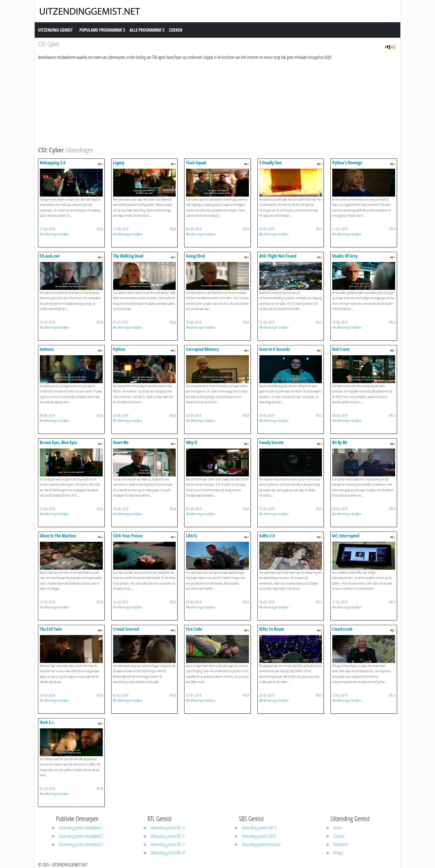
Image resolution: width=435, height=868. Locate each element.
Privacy (338, 853)
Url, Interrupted (346, 536)
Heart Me (121, 442)
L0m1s (192, 536)
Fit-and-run (50, 256)
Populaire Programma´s (102, 30)
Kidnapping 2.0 (53, 163)
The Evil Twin (51, 629)
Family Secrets (271, 442)
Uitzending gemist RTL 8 (167, 853)
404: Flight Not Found (278, 256)
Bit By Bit (340, 442)
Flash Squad (196, 163)
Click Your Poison (128, 536)
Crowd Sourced (126, 629)
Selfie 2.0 (267, 536)
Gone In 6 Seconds (275, 349)
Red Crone (341, 349)
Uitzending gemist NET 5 (259, 828)
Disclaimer (341, 844)
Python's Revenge (347, 163)
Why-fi (192, 442)
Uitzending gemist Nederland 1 (81, 828)
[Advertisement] (204, 102)
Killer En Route (272, 629)
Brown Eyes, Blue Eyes (58, 442)
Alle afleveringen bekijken (54, 234)
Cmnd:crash (342, 629)
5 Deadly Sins (270, 163)
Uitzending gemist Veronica (261, 844)
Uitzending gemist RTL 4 (167, 828)
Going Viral (195, 256)
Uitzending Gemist (55, 30)
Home (337, 828)
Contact (339, 836)
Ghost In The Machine (58, 536)
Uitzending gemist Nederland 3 (81, 844)
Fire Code (194, 629)
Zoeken (176, 30)
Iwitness (47, 349)
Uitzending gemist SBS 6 (259, 836)
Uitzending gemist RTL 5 (167, 836)
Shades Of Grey (345, 256)
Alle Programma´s (147, 30)
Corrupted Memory (202, 349)
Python (119, 349)
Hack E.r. (47, 722)
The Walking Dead (128, 256)
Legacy (119, 163)
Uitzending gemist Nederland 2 (81, 836)
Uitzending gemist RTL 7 (167, 844)
